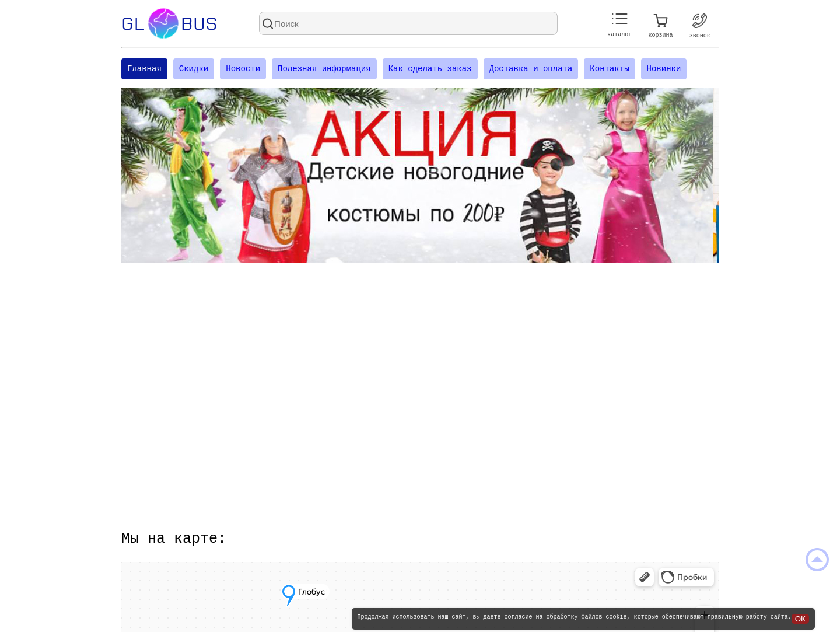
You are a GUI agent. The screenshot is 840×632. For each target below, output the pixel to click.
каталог (619, 25)
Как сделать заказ (430, 70)
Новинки (664, 70)
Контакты (609, 70)
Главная (144, 70)
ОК (800, 619)
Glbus (169, 23)
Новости (243, 70)
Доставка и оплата (531, 70)
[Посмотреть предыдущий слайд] (142, 177)
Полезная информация (324, 70)
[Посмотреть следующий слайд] (698, 177)
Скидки (194, 70)
